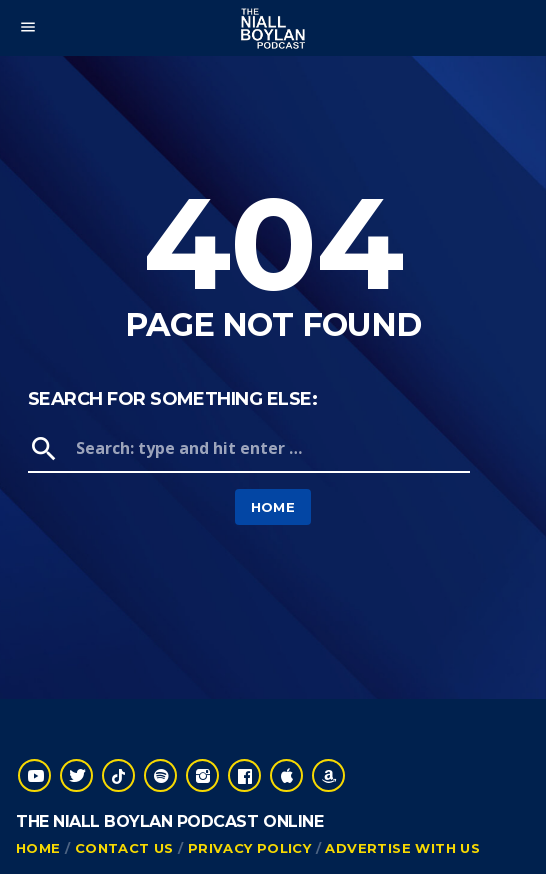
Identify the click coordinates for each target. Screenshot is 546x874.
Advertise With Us (402, 848)
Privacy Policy (249, 848)
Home (273, 507)
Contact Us (124, 848)
